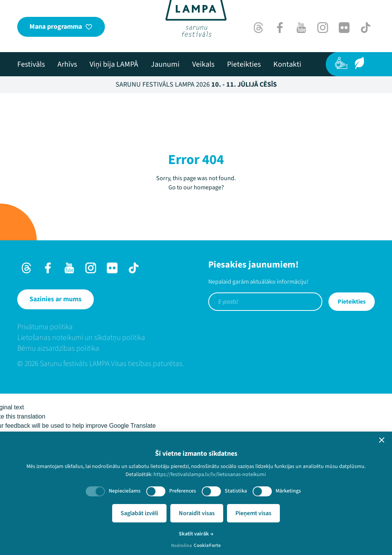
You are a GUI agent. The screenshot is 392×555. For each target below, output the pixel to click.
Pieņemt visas (253, 513)
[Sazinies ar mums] (56, 299)
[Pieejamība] (341, 63)
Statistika (236, 491)
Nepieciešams (125, 491)
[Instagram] (323, 28)
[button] (382, 440)
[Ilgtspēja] (359, 63)
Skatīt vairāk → (196, 534)
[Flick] (344, 28)
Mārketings (288, 491)
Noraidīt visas (197, 513)
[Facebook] (280, 28)
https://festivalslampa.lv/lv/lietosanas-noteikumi (210, 475)
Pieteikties (352, 302)
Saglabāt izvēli (139, 513)
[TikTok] (366, 28)
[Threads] (258, 28)
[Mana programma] (61, 27)
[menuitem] (31, 64)
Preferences (183, 491)
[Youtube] (301, 28)
